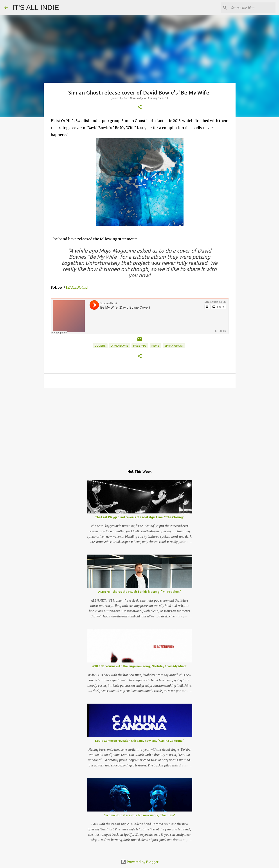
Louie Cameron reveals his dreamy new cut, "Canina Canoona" (140, 741)
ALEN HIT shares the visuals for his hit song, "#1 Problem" (140, 592)
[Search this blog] (252, 8)
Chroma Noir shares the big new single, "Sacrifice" (139, 815)
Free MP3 (140, 346)
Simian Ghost (174, 346)
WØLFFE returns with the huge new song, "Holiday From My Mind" (139, 666)
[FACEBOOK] (77, 287)
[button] (140, 107)
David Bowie (120, 346)
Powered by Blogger (140, 862)
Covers (100, 346)
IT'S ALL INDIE (36, 7)
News (155, 346)
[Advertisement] (140, 425)
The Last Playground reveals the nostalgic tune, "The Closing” (140, 517)
